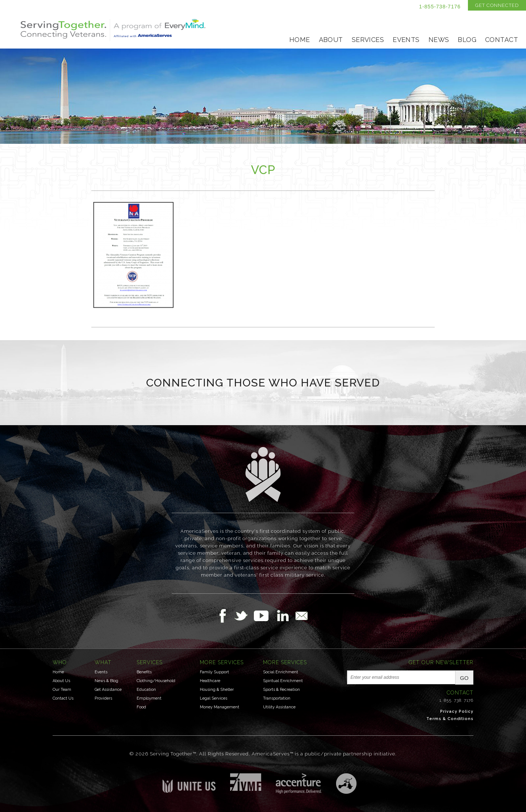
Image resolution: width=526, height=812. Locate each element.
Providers (103, 698)
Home (300, 40)
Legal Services (214, 698)
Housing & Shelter (217, 690)
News (439, 40)
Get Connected (497, 5)
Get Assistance (108, 690)
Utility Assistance (279, 707)
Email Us (301, 616)
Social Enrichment (281, 672)
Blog (467, 40)
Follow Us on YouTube (265, 616)
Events (406, 40)
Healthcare (210, 681)
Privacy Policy (457, 711)
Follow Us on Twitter (244, 616)
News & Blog (106, 681)
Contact (502, 40)
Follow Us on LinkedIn (285, 616)
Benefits (144, 672)
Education (146, 690)
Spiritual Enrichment (283, 681)
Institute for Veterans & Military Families (246, 782)
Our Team (62, 690)
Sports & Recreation (281, 690)
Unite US (189, 783)
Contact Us (63, 698)
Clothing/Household (156, 681)
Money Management (220, 707)
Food (141, 707)
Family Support (214, 672)
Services (368, 40)
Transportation (277, 698)
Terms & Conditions (450, 719)
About (331, 40)
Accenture (299, 784)
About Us (61, 681)
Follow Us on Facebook (225, 616)
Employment (149, 698)
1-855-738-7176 (440, 7)
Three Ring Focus (346, 784)
